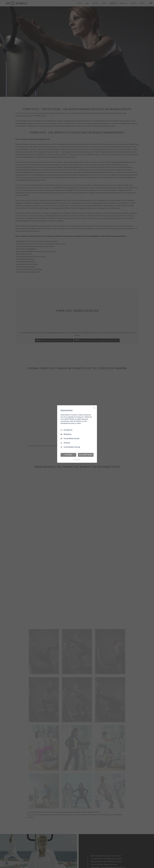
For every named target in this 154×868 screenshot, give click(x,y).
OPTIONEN (68, 455)
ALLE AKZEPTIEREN (86, 455)
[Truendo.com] (77, 460)
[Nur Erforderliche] (94, 408)
